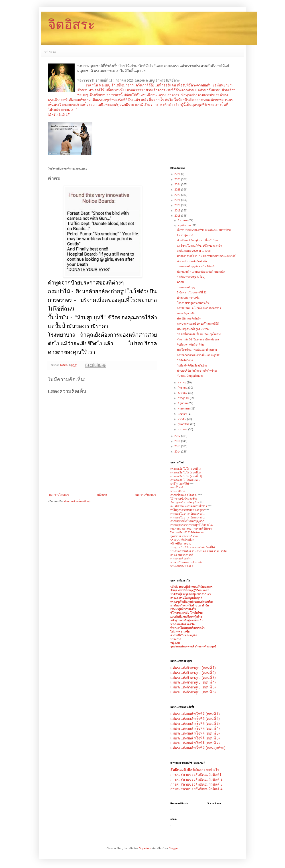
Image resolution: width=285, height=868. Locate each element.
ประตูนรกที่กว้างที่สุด (182, 540)
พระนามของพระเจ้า (182, 566)
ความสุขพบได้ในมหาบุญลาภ (187, 521)
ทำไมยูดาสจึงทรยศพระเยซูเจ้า (188, 510)
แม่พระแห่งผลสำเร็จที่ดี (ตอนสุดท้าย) (198, 748)
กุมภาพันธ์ (184, 424)
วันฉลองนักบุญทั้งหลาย (190, 376)
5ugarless (145, 848)
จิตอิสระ (71, 25)
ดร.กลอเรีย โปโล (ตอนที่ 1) (185, 469)
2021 (178, 200)
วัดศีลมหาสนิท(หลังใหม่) (191, 277)
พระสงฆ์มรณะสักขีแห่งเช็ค (192, 261)
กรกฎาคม (184, 398)
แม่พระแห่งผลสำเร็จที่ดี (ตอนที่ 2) (195, 719)
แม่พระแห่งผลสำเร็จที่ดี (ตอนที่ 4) (195, 728)
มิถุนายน (183, 403)
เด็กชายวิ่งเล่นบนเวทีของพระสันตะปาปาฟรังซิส (204, 230)
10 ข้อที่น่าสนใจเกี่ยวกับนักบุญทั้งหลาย (199, 334)
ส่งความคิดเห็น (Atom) (77, 501)
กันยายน (183, 388)
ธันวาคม (183, 220)
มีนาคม (182, 419)
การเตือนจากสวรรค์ (182, 555)
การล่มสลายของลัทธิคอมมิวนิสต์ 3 (196, 784)
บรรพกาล (176, 639)
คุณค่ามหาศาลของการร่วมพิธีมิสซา (191, 529)
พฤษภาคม (184, 409)
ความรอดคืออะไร (180, 559)
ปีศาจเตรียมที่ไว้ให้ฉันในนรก (187, 532)
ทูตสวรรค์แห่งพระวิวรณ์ (184, 536)
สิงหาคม (183, 393)
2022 (178, 195)
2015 (178, 446)
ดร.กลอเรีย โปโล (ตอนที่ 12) (186, 476)
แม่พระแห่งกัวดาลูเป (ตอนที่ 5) (193, 687)
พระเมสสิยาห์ (178, 491)
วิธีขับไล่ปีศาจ (185, 360)
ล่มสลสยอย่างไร (195, 770)
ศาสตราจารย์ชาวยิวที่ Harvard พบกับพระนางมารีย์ (206, 256)
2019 (178, 211)
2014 (178, 452)
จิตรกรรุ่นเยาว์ (185, 235)
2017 (178, 436)
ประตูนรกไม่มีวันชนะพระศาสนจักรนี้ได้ (193, 547)
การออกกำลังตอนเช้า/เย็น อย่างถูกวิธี (198, 355)
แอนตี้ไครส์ (177, 487)
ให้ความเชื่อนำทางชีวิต (184, 499)
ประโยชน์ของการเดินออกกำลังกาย (197, 350)
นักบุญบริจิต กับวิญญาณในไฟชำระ (197, 371)
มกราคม (183, 429)
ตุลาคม (182, 383)
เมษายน (183, 414)
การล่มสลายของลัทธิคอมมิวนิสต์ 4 (196, 789)
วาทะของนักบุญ (186, 287)
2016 (178, 441)
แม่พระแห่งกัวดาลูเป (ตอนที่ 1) (193, 668)
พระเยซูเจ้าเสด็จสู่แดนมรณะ (193, 329)
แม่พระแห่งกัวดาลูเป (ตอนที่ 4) (193, 682)
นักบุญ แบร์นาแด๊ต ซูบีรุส (185, 502)
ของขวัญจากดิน (186, 313)
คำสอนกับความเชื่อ (188, 298)
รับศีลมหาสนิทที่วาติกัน (190, 345)
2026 (178, 174)
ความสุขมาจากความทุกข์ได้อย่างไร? (192, 525)
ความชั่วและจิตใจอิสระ (184, 495)
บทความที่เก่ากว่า (146, 495)
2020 (178, 205)
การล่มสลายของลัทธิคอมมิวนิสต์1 (196, 775)
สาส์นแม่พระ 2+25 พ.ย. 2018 (194, 251)
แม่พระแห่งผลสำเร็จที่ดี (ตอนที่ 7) (195, 743)
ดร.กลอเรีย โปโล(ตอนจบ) (185, 480)
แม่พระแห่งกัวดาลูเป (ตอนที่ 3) (193, 678)
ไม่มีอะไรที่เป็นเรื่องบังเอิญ (192, 366)
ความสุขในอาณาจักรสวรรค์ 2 (187, 518)
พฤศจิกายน (185, 225)
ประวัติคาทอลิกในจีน (189, 319)
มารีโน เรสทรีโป (180, 484)
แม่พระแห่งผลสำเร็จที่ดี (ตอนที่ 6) (195, 738)
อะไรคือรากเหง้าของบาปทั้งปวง (189, 506)
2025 (178, 179)
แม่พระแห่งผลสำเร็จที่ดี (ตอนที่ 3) (195, 724)
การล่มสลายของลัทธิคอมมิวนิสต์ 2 (196, 779)
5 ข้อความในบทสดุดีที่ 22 (192, 293)
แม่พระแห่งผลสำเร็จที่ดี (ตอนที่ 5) (195, 733)
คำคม (180, 282)
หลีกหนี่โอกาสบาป (181, 544)
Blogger (173, 848)
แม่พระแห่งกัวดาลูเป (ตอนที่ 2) (193, 673)
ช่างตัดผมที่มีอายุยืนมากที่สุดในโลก (197, 240)
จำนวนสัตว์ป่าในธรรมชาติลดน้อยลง (198, 340)
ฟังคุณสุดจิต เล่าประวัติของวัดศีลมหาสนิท (201, 272)
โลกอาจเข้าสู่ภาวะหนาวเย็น (193, 303)
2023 (178, 190)
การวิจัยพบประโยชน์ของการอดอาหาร (199, 308)
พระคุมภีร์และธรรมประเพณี (186, 562)
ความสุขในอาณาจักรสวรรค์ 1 (187, 514)
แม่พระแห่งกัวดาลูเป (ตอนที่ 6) (193, 692)
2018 (178, 216)
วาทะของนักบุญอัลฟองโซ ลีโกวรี (196, 266)
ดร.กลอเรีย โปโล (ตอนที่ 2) (185, 473)
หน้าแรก (50, 52)
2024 (178, 184)
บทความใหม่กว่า (59, 495)
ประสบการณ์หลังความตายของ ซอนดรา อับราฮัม (198, 551)
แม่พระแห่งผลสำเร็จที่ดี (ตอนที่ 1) (195, 714)
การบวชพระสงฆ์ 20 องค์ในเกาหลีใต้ (198, 324)
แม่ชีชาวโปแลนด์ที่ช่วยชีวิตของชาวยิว (199, 246)
